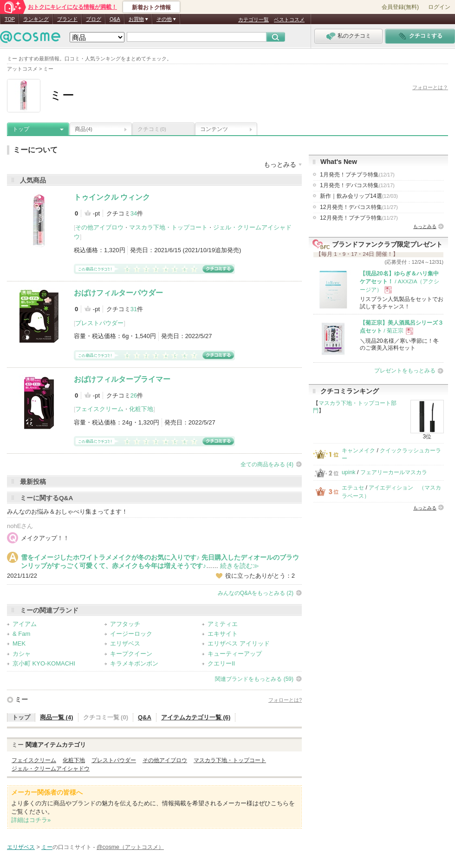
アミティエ (223, 624)
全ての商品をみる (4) (267, 464)
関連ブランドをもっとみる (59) (254, 679)
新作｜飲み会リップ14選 (359, 196)
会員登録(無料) (400, 7)
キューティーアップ (235, 654)
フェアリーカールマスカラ (394, 472)
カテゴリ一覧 (253, 20)
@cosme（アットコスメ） (130, 847)
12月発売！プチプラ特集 (359, 218)
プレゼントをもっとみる (405, 371)
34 (134, 213)
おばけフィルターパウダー (118, 293)
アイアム (25, 624)
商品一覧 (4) (57, 717)
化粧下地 (141, 409)
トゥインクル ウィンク (112, 197)
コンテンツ (214, 129)
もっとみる (425, 226)
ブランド (67, 19)
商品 (84, 129)
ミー (21, 699)
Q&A (115, 19)
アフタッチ (125, 624)
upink (349, 472)
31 (134, 309)
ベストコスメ (289, 20)
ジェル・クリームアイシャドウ (51, 769)
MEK (19, 643)
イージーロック (131, 634)
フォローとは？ (430, 87)
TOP (10, 19)
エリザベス (125, 643)
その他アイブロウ (99, 227)
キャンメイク (358, 450)
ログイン (439, 7)
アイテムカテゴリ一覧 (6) (196, 717)
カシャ (22, 654)
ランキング (36, 19)
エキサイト (223, 634)
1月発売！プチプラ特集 (357, 175)
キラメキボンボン (134, 663)
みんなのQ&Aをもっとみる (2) (256, 593)
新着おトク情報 (151, 7)
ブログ (94, 19)
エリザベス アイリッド (239, 643)
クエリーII (221, 663)
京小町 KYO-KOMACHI (44, 663)
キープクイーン (131, 654)
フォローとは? (285, 700)
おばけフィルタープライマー (122, 379)
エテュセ (353, 488)
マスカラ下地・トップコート (168, 227)
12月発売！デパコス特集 (359, 207)
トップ (21, 129)
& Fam (21, 634)
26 (134, 395)
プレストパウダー (99, 323)
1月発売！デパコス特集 (357, 185)
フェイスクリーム (99, 409)
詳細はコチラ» (31, 820)
